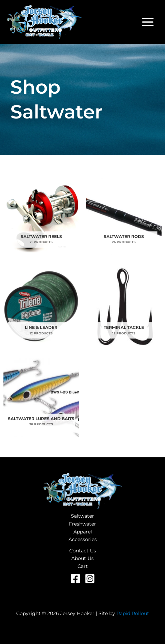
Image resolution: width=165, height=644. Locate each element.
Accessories (83, 539)
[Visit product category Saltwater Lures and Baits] (41, 398)
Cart (83, 566)
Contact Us (83, 551)
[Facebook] (75, 579)
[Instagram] (90, 579)
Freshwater (82, 524)
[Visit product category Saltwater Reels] (41, 215)
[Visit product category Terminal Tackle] (124, 307)
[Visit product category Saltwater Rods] (124, 215)
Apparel (83, 532)
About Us (82, 558)
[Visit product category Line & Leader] (41, 307)
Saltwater (82, 516)
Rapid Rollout (133, 613)
